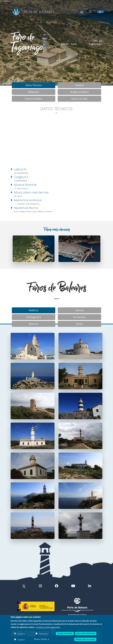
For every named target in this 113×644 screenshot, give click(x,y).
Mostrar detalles (42, 639)
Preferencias (43, 634)
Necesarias (21, 634)
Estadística (21, 640)
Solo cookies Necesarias (86, 633)
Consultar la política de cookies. (48, 627)
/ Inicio (65, 42)
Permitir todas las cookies (85, 639)
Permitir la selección (65, 633)
